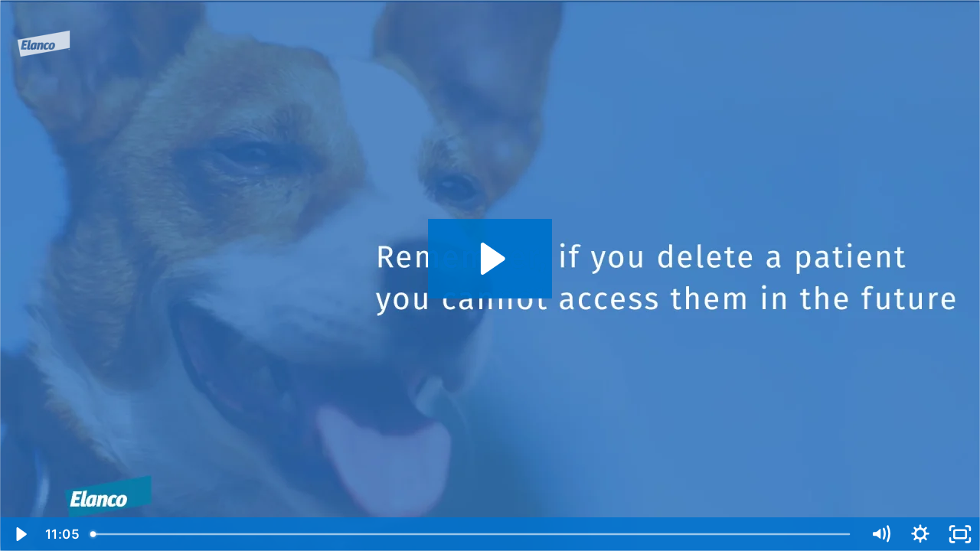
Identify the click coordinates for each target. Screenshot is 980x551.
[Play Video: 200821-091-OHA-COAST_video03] (490, 259)
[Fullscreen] (960, 534)
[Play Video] (20, 534)
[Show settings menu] (920, 534)
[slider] (472, 534)
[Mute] (880, 534)
